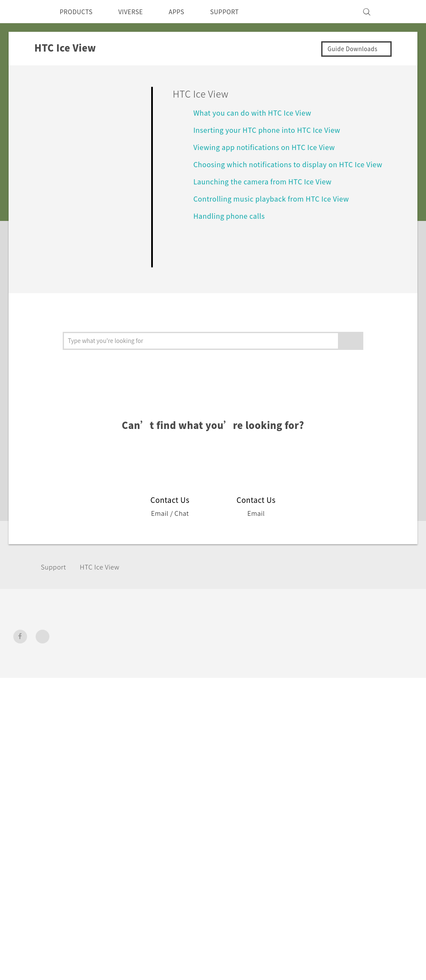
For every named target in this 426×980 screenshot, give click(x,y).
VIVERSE (138, 12)
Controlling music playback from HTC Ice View (278, 209)
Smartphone (141, 661)
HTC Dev (209, 650)
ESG (332, 650)
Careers (338, 696)
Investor (339, 661)
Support (55, 567)
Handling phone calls (232, 226)
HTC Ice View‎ (105, 567)
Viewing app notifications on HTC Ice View (269, 147)
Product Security (353, 685)
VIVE (129, 694)
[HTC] (24, 12)
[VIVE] (401, 12)
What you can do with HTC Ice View (258, 112)
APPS (188, 12)
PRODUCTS (79, 12)
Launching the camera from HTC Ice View (269, 191)
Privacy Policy (348, 673)
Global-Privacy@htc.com (367, 787)
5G (125, 650)
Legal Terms (393, 766)
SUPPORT (239, 12)
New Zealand (48, 670)
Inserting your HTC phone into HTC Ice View (274, 130)
